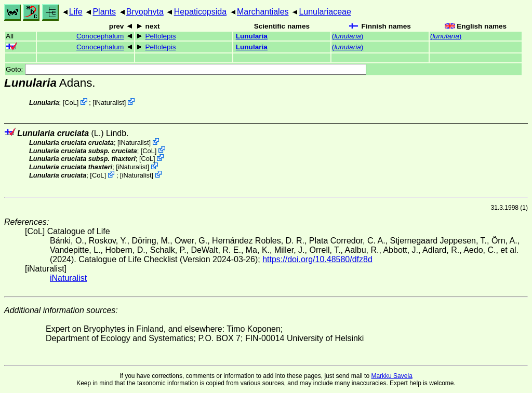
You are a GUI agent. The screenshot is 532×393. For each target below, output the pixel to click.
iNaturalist (109, 103)
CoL (70, 103)
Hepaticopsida (200, 12)
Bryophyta (145, 12)
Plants (104, 12)
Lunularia (252, 36)
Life (76, 12)
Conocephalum (100, 36)
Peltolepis (161, 36)
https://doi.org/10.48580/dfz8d (317, 259)
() (348, 36)
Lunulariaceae (325, 12)
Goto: (186, 69)
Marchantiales (263, 12)
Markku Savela (391, 376)
